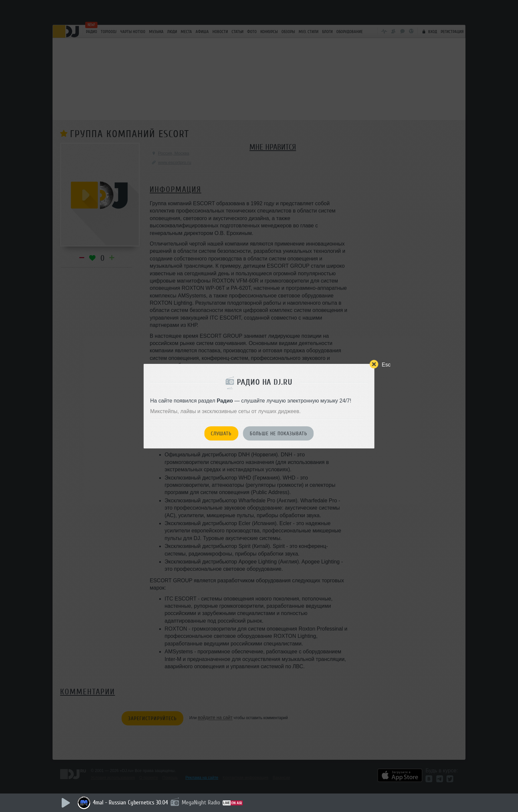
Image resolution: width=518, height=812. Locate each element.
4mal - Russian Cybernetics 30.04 (130, 802)
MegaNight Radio (201, 802)
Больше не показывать (278, 434)
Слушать (221, 434)
